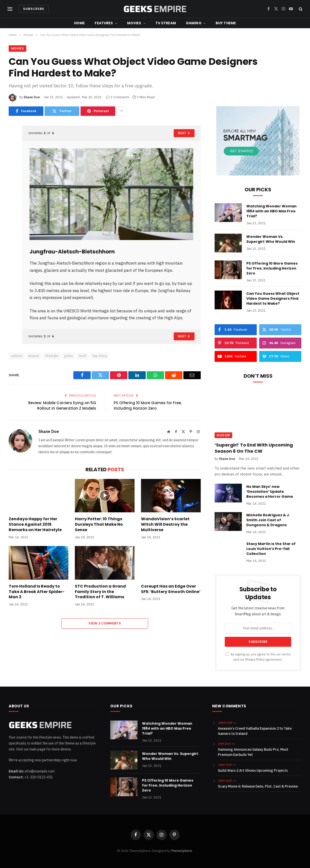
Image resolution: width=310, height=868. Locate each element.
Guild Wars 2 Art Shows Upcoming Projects (253, 770)
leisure (34, 356)
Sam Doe (224, 744)
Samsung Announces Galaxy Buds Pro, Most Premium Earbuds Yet (253, 752)
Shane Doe (32, 97)
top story (100, 356)
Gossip (223, 435)
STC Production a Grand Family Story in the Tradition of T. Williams (100, 592)
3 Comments (118, 97)
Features (104, 23)
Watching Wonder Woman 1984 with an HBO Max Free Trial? (271, 211)
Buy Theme (226, 23)
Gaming (194, 23)
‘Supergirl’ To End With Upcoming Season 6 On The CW (254, 448)
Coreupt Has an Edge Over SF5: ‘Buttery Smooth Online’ (171, 589)
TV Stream (166, 23)
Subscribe (34, 9)
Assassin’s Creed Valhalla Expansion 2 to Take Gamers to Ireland (255, 731)
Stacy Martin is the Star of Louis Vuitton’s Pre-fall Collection (271, 549)
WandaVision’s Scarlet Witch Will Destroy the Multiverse (165, 524)
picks (69, 356)
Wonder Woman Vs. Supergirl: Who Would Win (271, 239)
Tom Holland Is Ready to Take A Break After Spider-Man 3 (37, 592)
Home (80, 23)
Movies (134, 23)
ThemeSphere (182, 851)
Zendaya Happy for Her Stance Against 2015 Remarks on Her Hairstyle (35, 524)
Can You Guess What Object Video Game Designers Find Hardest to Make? (273, 298)
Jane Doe (225, 765)
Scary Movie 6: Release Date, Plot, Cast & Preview (258, 786)
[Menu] (10, 9)
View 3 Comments (105, 623)
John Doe (225, 723)
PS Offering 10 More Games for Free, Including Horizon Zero (148, 406)
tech (83, 356)
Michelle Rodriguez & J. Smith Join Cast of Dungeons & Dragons (268, 520)
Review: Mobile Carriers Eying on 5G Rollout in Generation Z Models (62, 406)
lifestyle (52, 356)
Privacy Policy (255, 659)
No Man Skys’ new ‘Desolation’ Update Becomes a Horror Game (270, 492)
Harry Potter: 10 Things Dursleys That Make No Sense (99, 524)
